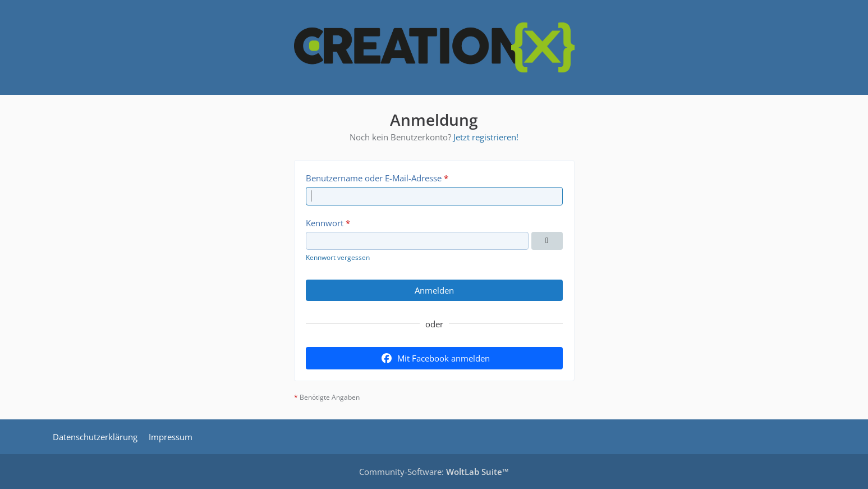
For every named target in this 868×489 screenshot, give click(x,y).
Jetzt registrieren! (486, 137)
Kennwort (325, 223)
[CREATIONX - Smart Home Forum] (434, 47)
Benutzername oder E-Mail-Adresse (374, 178)
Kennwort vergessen (338, 257)
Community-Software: (434, 472)
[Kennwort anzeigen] (547, 241)
